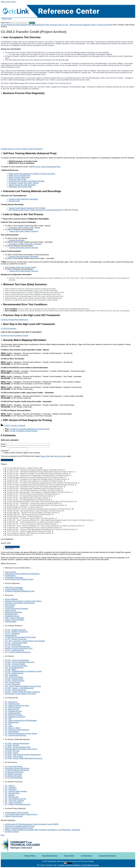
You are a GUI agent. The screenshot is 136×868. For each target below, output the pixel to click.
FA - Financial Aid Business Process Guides (21, 734)
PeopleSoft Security (12, 616)
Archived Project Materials (29, 25)
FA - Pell (8, 724)
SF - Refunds (10, 795)
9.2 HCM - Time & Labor (14, 756)
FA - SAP (8, 719)
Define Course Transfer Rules (19, 176)
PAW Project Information (14, 587)
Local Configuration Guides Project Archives (21, 814)
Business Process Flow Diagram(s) (23, 93)
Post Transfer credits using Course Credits (20, 267)
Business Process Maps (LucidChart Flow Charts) (23, 601)
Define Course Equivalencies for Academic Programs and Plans (32, 174)
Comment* (14, 451)
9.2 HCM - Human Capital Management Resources (24, 758)
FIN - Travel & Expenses (14, 677)
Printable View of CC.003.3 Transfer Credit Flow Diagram (22, 149)
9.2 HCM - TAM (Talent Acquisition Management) (23, 755)
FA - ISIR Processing (13, 707)
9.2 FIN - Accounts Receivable (16, 666)
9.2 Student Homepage (13, 774)
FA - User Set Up (11, 702)
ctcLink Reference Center (10, 25)
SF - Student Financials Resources (18, 804)
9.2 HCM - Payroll (11, 753)
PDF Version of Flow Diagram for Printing (26, 420)
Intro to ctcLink (10, 572)
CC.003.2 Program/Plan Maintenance (15, 320)
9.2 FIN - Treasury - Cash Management (19, 688)
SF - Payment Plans (12, 793)
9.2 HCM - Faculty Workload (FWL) (18, 747)
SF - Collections (11, 789)
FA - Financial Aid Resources (16, 735)
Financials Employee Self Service (17, 768)
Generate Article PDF (12, 547)
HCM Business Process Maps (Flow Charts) (21, 749)
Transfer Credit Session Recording (21, 208)
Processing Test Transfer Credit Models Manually (26, 181)
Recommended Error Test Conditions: (24, 304)
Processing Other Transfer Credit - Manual (25, 228)
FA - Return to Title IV (13, 728)
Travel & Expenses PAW (14, 589)
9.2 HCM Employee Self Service (17, 770)
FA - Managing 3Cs (12, 709)
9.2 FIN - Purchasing (13, 684)
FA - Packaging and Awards (15, 717)
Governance (9, 607)
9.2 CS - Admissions (12, 633)
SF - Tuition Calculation (13, 802)
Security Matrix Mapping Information (23, 340)
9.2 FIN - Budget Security (14, 673)
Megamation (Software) (14, 612)
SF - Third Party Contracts (15, 801)
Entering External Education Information (24, 257)
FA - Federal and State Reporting (17, 730)
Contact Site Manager (107, 856)
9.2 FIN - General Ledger (14, 679)
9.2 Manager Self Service (14, 772)
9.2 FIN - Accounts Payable (15, 664)
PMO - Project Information (15, 618)
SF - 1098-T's (10, 786)
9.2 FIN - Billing (11, 669)
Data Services (10, 605)
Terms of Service (60, 456)
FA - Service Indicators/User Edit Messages (21, 720)
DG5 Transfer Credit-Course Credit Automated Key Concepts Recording (35, 210)
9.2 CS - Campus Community (16, 639)
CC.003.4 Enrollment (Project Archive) (23, 431)
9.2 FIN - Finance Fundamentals (17, 660)
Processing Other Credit (17, 179)
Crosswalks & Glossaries (14, 577)
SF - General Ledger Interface (16, 791)
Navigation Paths (11, 614)
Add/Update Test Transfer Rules (20, 187)
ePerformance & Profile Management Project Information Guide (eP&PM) (32, 824)
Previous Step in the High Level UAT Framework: (31, 315)
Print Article (9, 549)
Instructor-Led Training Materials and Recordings (31, 191)
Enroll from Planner (12, 832)
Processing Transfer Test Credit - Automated (25, 244)
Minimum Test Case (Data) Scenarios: (24, 284)
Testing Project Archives (47, 25)
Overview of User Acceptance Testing (15, 336)
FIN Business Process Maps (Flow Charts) (20, 694)
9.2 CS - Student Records (14, 650)
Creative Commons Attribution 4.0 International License (79, 865)
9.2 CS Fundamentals (13, 645)
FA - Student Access (12, 704)
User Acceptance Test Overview (21, 37)
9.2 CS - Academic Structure (15, 630)
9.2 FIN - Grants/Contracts (15, 681)
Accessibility (69, 856)
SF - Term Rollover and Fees (15, 799)
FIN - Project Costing (13, 683)
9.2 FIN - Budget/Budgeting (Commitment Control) (23, 671)
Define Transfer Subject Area (19, 177)
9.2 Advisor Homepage (13, 776)
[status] (68, 172)
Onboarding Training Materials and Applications (22, 574)
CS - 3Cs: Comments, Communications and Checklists (25, 641)
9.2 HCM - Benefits (12, 745)
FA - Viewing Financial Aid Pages (17, 706)
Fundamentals (10, 576)
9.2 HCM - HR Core (12, 751)
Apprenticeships (11, 635)
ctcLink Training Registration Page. (48, 167)
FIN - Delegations (11, 675)
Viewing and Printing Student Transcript (24, 231)
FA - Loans (9, 726)
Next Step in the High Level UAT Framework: (28, 324)
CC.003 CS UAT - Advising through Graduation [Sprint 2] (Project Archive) (83, 25)
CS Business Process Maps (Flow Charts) (20, 637)
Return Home (7, 19)
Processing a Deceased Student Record (20, 826)
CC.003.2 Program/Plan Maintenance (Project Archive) (30, 429)
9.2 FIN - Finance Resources (16, 690)
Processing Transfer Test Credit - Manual (24, 183)
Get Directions (86, 856)
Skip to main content (8, 2)
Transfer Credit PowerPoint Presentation (23, 199)
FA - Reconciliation (12, 732)
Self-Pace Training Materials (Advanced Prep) (29, 153)
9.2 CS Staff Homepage (14, 778)
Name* (25, 444)
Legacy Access (10, 610)
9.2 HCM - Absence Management (17, 743)
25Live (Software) (11, 599)
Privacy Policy (45, 456)
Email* (25, 446)
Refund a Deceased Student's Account (19, 828)
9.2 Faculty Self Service (14, 766)
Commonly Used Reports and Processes (20, 603)
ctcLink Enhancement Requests (17, 609)
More (3, 835)
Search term (5, 23)
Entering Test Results (17, 240)
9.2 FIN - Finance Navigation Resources (20, 662)
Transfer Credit (14, 201)
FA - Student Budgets (13, 713)
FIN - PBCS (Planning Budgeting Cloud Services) (23, 686)
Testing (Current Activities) (15, 620)
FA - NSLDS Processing (14, 715)
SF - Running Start (12, 797)
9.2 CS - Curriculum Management (17, 647)
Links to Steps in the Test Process (22, 214)
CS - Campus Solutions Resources (18, 652)
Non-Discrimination (50, 856)
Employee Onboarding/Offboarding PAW (20, 591)
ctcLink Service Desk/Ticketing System (19, 579)
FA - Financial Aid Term (13, 711)
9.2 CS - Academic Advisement (16, 632)
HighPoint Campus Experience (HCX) (19, 648)
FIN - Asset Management (14, 668)
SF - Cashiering (11, 788)
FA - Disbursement (12, 722)
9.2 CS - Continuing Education (16, 643)
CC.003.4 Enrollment (9, 329)
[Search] (19, 23)
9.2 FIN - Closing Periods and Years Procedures (23, 692)
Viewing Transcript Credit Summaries (22, 185)
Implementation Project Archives (17, 813)
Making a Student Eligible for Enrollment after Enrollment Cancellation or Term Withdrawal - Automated (42, 830)
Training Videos (11, 622)
